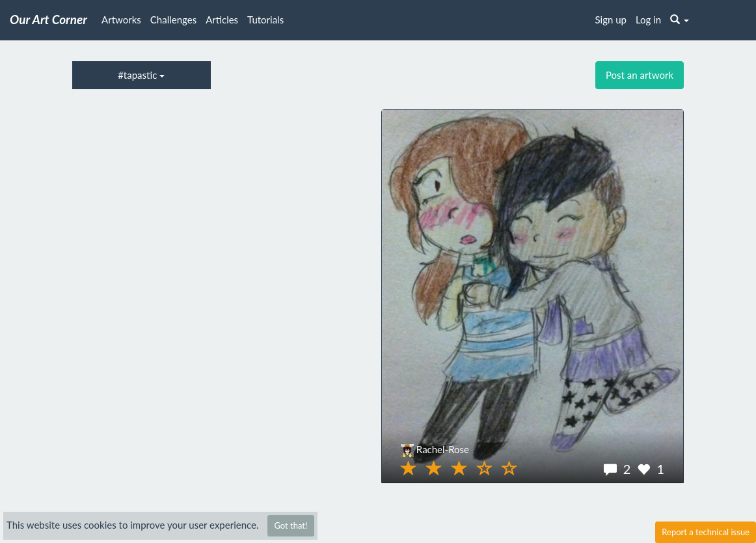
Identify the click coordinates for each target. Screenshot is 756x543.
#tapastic (141, 75)
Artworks (121, 20)
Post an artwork (640, 75)
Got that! (290, 525)
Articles (222, 20)
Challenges (173, 20)
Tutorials (265, 20)
